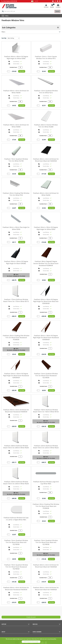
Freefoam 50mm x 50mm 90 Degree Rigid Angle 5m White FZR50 (46, 228)
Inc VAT (35, 1)
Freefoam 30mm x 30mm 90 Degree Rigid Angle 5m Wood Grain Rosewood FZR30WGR (46, 338)
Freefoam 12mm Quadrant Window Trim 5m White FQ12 (46, 92)
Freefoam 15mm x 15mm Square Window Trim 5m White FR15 (46, 57)
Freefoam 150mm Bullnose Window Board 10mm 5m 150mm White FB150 (46, 411)
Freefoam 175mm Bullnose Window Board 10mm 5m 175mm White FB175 (16, 300)
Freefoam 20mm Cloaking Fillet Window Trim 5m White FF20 (16, 194)
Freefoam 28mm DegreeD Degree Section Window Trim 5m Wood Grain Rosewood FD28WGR (46, 263)
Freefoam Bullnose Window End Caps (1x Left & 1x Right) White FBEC (16, 519)
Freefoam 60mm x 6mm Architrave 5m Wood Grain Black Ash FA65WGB (46, 566)
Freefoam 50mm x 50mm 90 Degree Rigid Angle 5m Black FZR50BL (16, 262)
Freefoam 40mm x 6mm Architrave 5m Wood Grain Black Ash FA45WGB (46, 160)
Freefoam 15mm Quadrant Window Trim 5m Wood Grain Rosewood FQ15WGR (46, 376)
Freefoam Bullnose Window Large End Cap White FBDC (46, 483)
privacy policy (53, 639)
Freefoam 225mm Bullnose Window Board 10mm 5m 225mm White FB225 (46, 447)
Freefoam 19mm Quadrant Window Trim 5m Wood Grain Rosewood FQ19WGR (16, 567)
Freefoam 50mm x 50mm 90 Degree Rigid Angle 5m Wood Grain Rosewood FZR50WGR (16, 376)
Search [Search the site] (57, 11)
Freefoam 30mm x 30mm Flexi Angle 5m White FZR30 (16, 228)
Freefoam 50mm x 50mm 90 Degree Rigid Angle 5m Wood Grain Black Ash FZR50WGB (46, 301)
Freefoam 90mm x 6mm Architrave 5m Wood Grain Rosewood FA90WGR (16, 411)
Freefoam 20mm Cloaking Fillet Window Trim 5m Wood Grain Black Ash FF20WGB (46, 506)
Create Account (31, 617)
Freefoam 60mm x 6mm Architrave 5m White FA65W (16, 92)
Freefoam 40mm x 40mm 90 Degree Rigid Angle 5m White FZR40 (16, 57)
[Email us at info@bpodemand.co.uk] (53, 1)
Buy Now (22, 71)
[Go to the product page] (16, 48)
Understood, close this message (31, 642)
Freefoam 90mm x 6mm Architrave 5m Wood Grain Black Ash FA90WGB (46, 588)
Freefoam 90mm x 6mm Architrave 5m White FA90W (16, 126)
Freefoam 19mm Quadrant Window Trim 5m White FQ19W (16, 160)
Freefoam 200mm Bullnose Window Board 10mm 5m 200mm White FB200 (16, 447)
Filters (3, 32)
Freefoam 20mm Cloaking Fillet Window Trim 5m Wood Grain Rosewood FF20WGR (16, 338)
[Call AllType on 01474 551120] (9, 1)
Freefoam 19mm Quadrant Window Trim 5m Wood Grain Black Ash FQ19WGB (46, 542)
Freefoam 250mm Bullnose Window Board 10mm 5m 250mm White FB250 (16, 483)
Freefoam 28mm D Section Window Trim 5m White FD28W (46, 126)
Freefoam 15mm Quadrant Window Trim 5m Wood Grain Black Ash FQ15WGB (16, 542)
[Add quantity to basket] (9, 71)
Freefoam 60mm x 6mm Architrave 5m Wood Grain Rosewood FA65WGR (16, 588)
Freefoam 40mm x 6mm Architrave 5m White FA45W (46, 194)
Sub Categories (9, 27)
